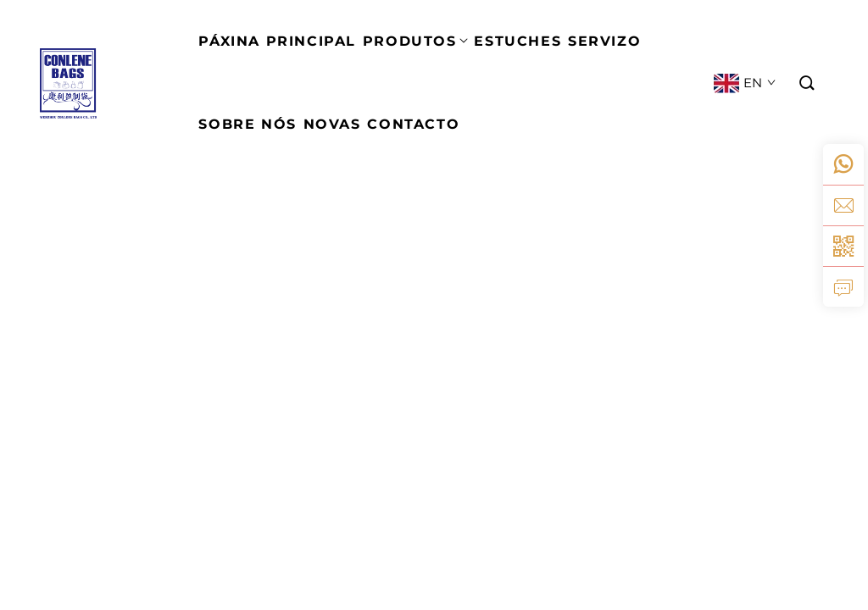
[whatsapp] (843, 164)
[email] (843, 205)
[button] (808, 83)
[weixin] (843, 246)
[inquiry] (843, 286)
